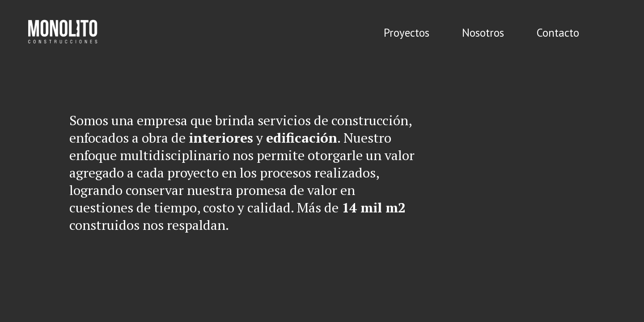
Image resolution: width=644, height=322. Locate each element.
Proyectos (407, 33)
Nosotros (483, 33)
